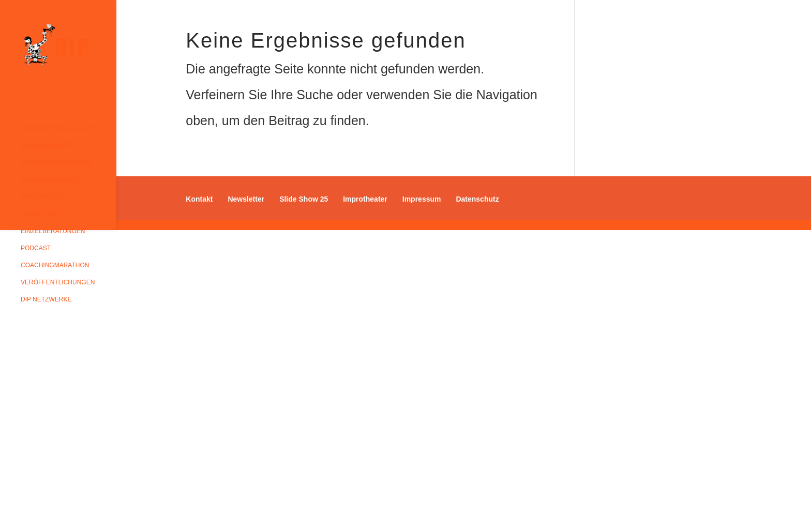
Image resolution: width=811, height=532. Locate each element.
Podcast (36, 248)
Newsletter (246, 199)
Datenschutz (477, 199)
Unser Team (41, 214)
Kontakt (199, 199)
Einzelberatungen (53, 231)
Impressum (422, 199)
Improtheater (365, 199)
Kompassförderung (56, 163)
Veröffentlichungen (58, 282)
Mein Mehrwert (48, 146)
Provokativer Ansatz (58, 129)
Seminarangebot (50, 180)
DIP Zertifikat (44, 197)
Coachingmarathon (55, 265)
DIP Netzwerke (46, 299)
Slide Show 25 (304, 199)
